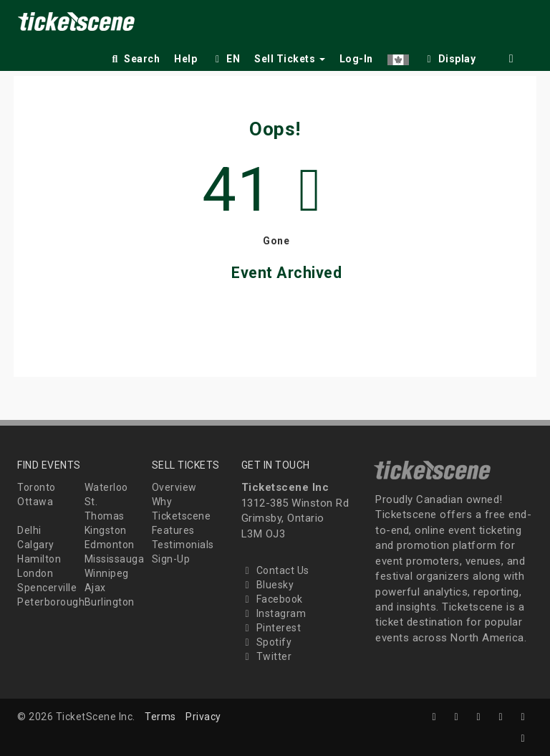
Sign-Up (171, 559)
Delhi (29, 530)
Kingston (106, 530)
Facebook (272, 599)
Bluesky (268, 585)
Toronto (37, 487)
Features (173, 530)
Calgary (36, 545)
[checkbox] (450, 56)
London (35, 573)
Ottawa (35, 502)
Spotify (267, 642)
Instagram (274, 613)
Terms (160, 717)
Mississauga (115, 559)
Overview (174, 487)
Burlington (110, 602)
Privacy (203, 717)
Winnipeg (107, 573)
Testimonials (183, 545)
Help (185, 59)
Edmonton (110, 545)
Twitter (267, 656)
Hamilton (39, 559)
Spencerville (47, 588)
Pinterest (271, 628)
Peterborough (51, 602)
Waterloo (106, 487)
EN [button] (226, 59)
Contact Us (275, 570)
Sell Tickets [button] (290, 59)
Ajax (95, 588)
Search (134, 59)
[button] (398, 56)
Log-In (356, 59)
